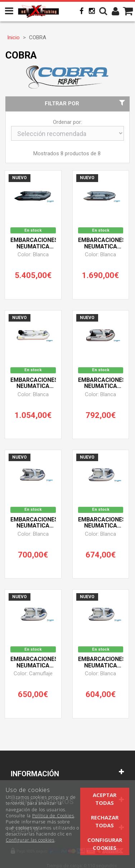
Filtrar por (86, 103)
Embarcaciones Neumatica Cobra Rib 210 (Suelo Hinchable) (101, 662)
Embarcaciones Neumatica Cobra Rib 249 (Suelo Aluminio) (33, 523)
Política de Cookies (53, 816)
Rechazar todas (105, 821)
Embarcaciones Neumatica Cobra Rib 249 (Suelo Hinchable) (101, 523)
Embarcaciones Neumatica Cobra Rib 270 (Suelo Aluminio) (101, 383)
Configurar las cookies (30, 840)
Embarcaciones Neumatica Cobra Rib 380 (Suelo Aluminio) (101, 243)
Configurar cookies (105, 844)
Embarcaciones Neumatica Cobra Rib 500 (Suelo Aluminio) (33, 243)
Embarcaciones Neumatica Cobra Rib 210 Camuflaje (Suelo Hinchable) (33, 662)
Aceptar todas (105, 799)
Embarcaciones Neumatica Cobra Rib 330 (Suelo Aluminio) (33, 383)
